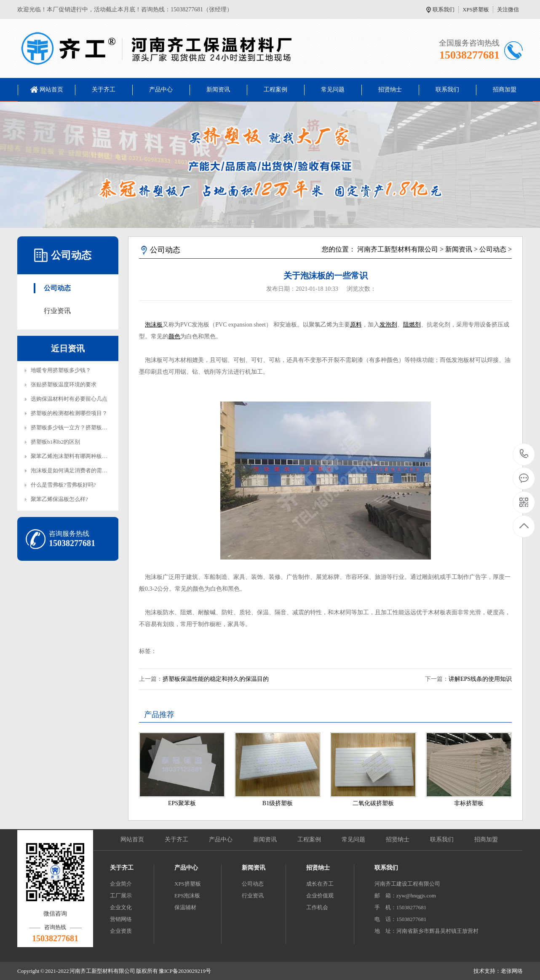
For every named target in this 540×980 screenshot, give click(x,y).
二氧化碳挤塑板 (373, 803)
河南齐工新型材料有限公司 (398, 249)
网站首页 (51, 90)
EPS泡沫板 (187, 896)
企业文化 (121, 907)
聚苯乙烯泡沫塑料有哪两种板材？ (72, 456)
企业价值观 (320, 896)
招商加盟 (505, 90)
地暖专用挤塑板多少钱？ (61, 370)
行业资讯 (57, 311)
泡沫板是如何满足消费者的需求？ (72, 470)
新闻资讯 (218, 90)
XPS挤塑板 (476, 9)
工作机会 (317, 907)
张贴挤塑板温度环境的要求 (64, 384)
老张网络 (512, 971)
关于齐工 (104, 90)
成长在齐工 (320, 884)
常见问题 (333, 90)
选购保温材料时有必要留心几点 (69, 399)
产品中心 (161, 90)
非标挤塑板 (469, 803)
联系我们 (444, 9)
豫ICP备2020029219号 (185, 971)
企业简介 (121, 884)
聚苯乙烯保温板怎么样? (59, 499)
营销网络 (121, 919)
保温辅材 (185, 907)
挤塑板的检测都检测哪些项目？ (69, 413)
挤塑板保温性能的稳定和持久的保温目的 (216, 679)
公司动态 (57, 288)
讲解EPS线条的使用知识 (480, 679)
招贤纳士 (390, 90)
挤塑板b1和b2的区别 (55, 442)
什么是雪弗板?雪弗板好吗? (63, 485)
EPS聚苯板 (182, 803)
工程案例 (275, 90)
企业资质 (121, 931)
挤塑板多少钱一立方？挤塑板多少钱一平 (80, 427)
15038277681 (524, 454)
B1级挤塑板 (278, 803)
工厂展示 (121, 896)
